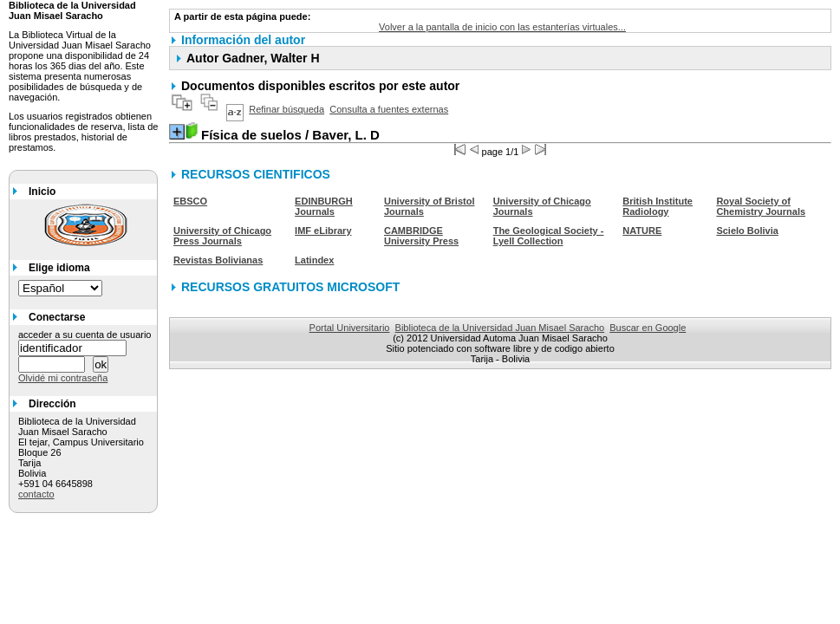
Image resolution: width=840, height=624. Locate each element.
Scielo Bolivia (747, 231)
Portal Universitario (350, 328)
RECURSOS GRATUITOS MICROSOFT (290, 287)
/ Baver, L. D (290, 135)
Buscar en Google (648, 328)
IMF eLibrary (323, 231)
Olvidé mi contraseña (63, 378)
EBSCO (190, 201)
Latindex (314, 260)
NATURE (642, 231)
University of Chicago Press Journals (222, 236)
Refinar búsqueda (287, 109)
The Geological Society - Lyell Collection (549, 236)
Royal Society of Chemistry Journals (761, 206)
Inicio (42, 192)
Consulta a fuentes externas (389, 109)
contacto (36, 494)
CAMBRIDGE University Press (421, 236)
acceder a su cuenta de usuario (85, 335)
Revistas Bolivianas (218, 260)
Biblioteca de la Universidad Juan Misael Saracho (500, 328)
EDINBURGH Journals (324, 206)
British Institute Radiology (658, 206)
